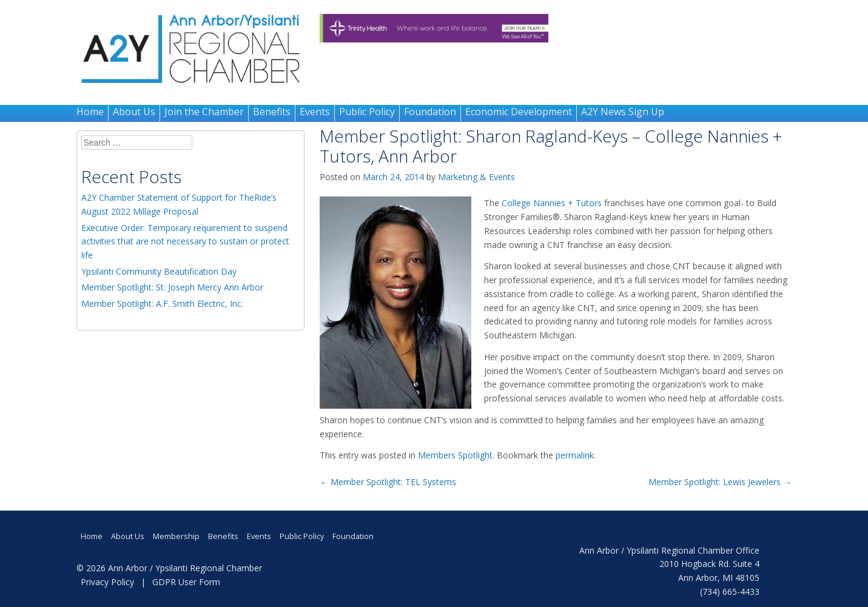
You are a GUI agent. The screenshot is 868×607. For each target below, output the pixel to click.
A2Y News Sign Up (623, 112)
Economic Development (519, 112)
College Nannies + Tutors (552, 203)
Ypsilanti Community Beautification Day (159, 271)
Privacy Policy (107, 582)
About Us (134, 112)
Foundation (430, 112)
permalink (575, 455)
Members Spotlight (455, 455)
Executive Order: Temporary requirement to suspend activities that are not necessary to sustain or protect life (185, 242)
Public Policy (367, 112)
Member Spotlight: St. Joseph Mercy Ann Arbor (172, 287)
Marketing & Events (476, 177)
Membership (176, 536)
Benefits (272, 112)
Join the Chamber (204, 112)
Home (90, 112)
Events (315, 112)
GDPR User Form (186, 582)
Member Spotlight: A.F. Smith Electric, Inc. (162, 303)
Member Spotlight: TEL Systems (388, 482)
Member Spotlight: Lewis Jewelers (720, 482)
